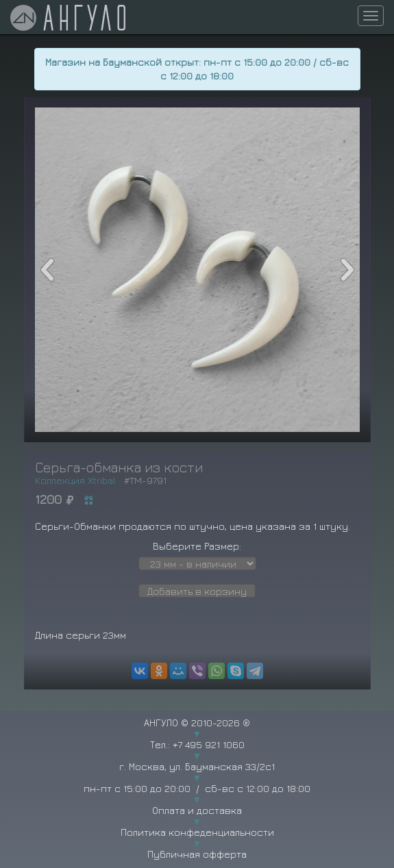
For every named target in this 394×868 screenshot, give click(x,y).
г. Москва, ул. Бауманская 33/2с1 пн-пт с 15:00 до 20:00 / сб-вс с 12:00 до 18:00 (197, 777)
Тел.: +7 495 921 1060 (197, 744)
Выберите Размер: (197, 546)
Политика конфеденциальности (197, 832)
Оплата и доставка (197, 810)
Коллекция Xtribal (75, 480)
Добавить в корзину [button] (197, 591)
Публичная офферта (197, 854)
